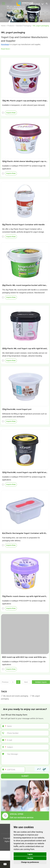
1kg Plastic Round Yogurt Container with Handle (23, 225)
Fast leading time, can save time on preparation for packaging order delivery (21, 539)
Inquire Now (11, 113)
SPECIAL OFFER (17, 814)
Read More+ (6, 49)
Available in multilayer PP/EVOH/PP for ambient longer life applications (24, 167)
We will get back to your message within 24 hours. (22, 718)
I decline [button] (30, 858)
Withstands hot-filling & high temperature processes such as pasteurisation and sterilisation (24, 415)
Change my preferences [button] (30, 862)
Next (26, 682)
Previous (5, 682)
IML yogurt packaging (41, 26)
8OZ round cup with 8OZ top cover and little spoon (25, 657)
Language (37, 4)
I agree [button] (30, 854)
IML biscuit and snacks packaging (15, 696)
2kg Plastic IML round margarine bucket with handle (25, 285)
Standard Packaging (23, 26)
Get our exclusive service (22, 817)
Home (3, 26)
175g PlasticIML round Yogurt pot (17, 409)
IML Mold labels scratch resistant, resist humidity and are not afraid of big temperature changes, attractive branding (25, 354)
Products (11, 26)
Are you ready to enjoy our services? (25, 709)
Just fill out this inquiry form (14, 715)
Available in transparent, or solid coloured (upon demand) (23, 105)
